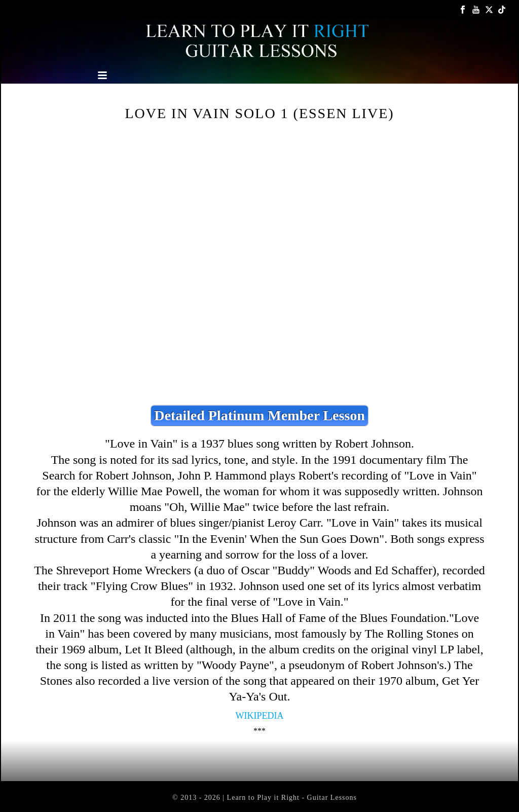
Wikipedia (260, 716)
